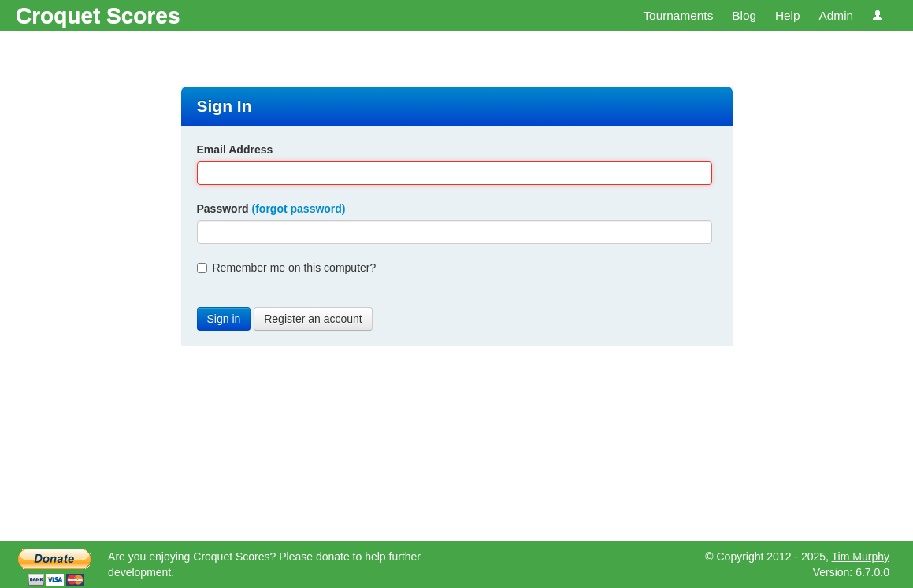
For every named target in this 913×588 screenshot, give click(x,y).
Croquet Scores (98, 15)
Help (788, 15)
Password (271, 209)
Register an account (313, 319)
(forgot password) (299, 209)
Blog (744, 15)
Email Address (235, 150)
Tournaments (678, 15)
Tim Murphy (861, 557)
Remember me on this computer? (287, 268)
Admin (836, 15)
